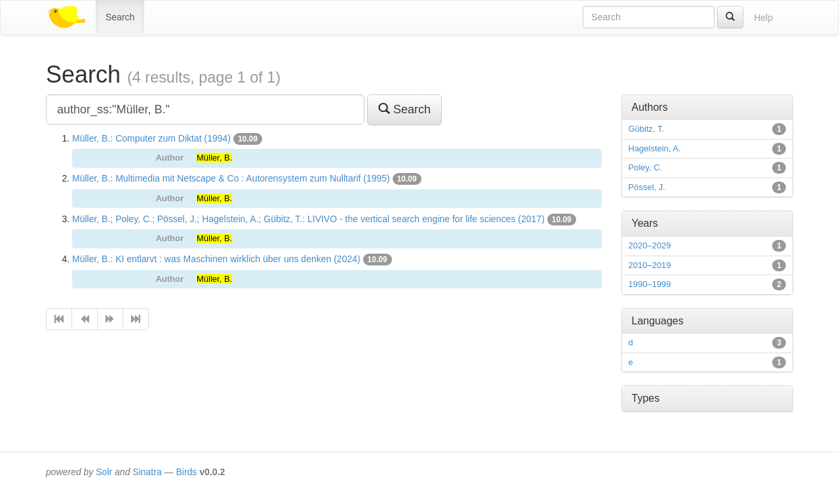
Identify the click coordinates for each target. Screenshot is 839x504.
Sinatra (147, 472)
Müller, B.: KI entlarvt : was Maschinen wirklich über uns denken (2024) (216, 259)
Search (120, 17)
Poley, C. (646, 167)
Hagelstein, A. (655, 148)
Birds (186, 472)
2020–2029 (650, 245)
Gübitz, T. (647, 129)
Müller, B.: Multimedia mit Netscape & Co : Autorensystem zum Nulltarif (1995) (231, 178)
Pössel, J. (647, 187)
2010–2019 (650, 265)
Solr (104, 472)
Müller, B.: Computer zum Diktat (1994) (151, 138)
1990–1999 (650, 284)
